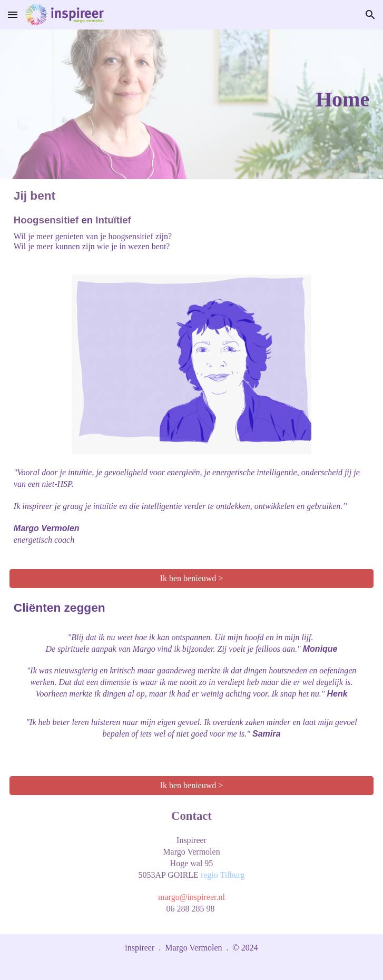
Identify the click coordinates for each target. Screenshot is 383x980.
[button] (13, 14)
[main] (191, 104)
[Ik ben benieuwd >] (191, 579)
